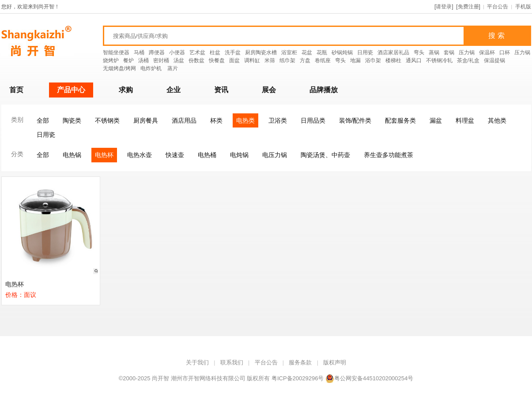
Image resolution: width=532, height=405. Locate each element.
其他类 (497, 120)
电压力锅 (275, 155)
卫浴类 (278, 120)
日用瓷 (365, 52)
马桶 (139, 52)
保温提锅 (494, 60)
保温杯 (487, 52)
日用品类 (313, 120)
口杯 (505, 52)
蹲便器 (157, 52)
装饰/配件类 (355, 120)
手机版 (523, 7)
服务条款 (300, 362)
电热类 (245, 120)
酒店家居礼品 (393, 52)
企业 (174, 90)
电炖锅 (239, 155)
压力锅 (467, 52)
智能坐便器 (116, 52)
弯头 (419, 52)
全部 (43, 120)
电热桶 (207, 155)
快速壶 (175, 155)
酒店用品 (184, 120)
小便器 (177, 52)
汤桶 (143, 60)
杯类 (216, 120)
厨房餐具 (146, 120)
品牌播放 (324, 90)
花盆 (307, 52)
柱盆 (215, 52)
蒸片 (173, 68)
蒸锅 (434, 52)
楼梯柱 (393, 60)
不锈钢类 (107, 120)
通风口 (414, 60)
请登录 (444, 7)
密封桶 (161, 60)
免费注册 (468, 7)
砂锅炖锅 (342, 52)
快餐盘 (217, 60)
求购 (126, 90)
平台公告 (498, 7)
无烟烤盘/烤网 (119, 68)
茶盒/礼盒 (468, 60)
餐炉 (128, 60)
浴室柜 (289, 52)
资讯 (221, 90)
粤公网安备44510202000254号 (369, 378)
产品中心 (71, 90)
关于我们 (197, 362)
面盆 (234, 60)
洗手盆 (233, 52)
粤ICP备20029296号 (298, 378)
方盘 (305, 60)
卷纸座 (323, 60)
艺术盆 (197, 52)
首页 (16, 90)
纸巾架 (287, 60)
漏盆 (436, 120)
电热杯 (104, 155)
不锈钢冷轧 (439, 60)
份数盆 (196, 60)
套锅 (449, 52)
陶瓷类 (72, 120)
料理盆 (465, 120)
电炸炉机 (152, 68)
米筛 (270, 60)
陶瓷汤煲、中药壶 (325, 155)
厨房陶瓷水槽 (261, 52)
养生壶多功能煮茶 (389, 155)
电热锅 (72, 155)
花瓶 (322, 52)
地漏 (355, 60)
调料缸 (252, 60)
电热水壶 (140, 155)
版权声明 (335, 362)
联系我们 (232, 362)
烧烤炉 (111, 60)
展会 (269, 90)
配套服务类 (400, 120)
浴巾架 (373, 60)
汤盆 (179, 60)
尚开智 (160, 378)
